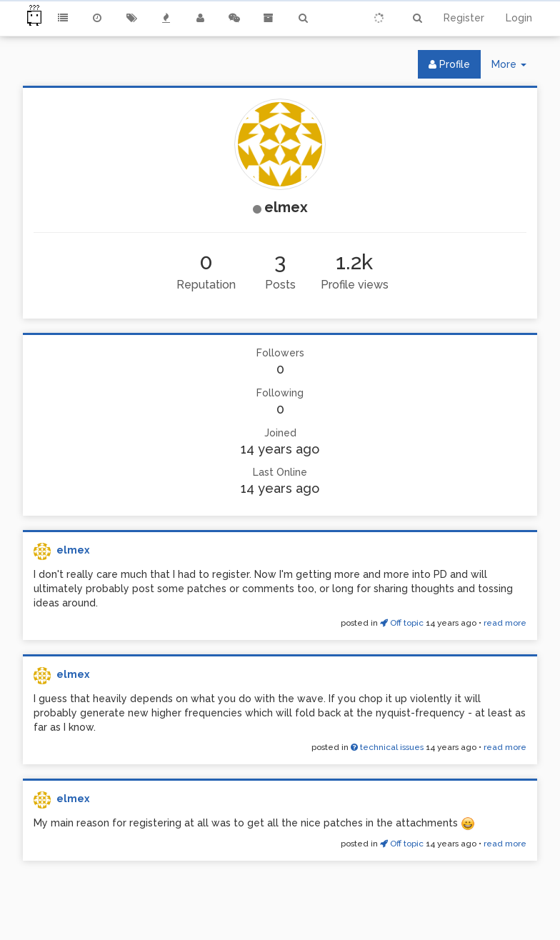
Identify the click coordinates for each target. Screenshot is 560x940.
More (514, 67)
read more (505, 623)
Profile (449, 64)
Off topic (402, 623)
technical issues (387, 747)
